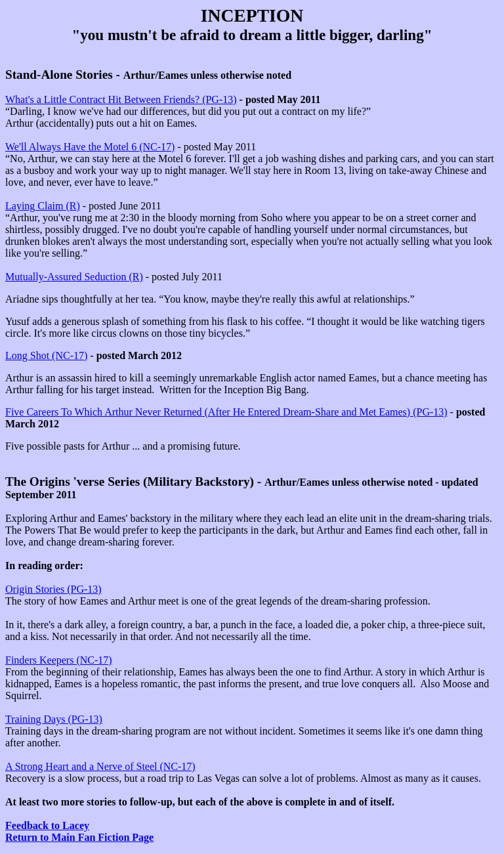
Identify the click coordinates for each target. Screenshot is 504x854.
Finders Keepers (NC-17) (59, 660)
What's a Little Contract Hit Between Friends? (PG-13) (121, 99)
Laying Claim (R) (43, 206)
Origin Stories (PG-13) (53, 589)
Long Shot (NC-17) (46, 355)
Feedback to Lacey (47, 825)
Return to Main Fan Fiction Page (79, 837)
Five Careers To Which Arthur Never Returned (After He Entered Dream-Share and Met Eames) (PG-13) (226, 412)
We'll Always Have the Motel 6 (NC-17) (90, 147)
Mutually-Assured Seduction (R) (74, 277)
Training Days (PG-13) (54, 719)
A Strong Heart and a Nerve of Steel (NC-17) (100, 766)
